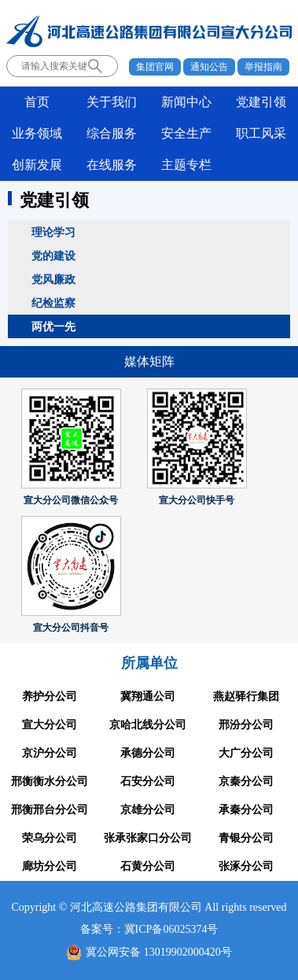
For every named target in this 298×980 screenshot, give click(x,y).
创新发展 (37, 165)
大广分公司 (246, 753)
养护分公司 (50, 696)
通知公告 (209, 67)
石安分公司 (148, 781)
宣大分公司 (50, 725)
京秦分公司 (246, 781)
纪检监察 (53, 303)
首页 (37, 102)
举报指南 (263, 67)
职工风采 (261, 133)
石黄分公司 (148, 866)
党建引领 (261, 102)
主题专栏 (186, 165)
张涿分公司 (246, 866)
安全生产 (186, 133)
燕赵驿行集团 (246, 696)
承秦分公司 (246, 810)
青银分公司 (246, 838)
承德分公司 (148, 753)
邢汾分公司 (246, 725)
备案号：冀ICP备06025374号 (149, 929)
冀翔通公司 (148, 696)
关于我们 (112, 102)
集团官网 (155, 67)
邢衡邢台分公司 (50, 810)
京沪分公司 (50, 753)
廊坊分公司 (50, 866)
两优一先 (53, 326)
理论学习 (53, 232)
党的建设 (53, 256)
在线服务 (112, 165)
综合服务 (112, 133)
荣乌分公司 (50, 838)
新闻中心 (186, 102)
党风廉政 (53, 279)
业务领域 (37, 133)
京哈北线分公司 (148, 725)
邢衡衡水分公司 (50, 781)
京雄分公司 (148, 810)
